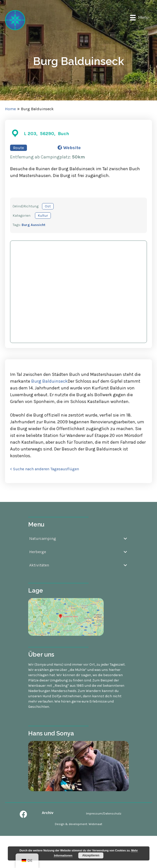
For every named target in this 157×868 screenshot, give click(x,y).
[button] (23, 814)
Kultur (43, 216)
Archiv (48, 813)
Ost (48, 206)
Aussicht (38, 225)
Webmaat (95, 824)
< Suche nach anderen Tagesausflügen (45, 469)
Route (18, 148)
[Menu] (139, 18)
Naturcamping (43, 538)
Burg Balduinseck (49, 381)
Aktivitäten (39, 565)
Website (69, 148)
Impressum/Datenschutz (104, 814)
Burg (26, 225)
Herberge (38, 552)
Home (10, 109)
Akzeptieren (91, 855)
